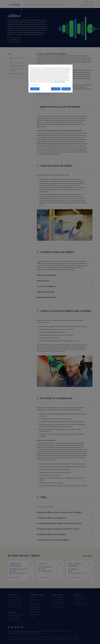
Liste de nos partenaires (35, 84)
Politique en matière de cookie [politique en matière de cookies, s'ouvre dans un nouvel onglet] (59, 82)
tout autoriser (66, 89)
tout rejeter (56, 89)
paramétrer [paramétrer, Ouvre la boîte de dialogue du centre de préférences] (35, 89)
